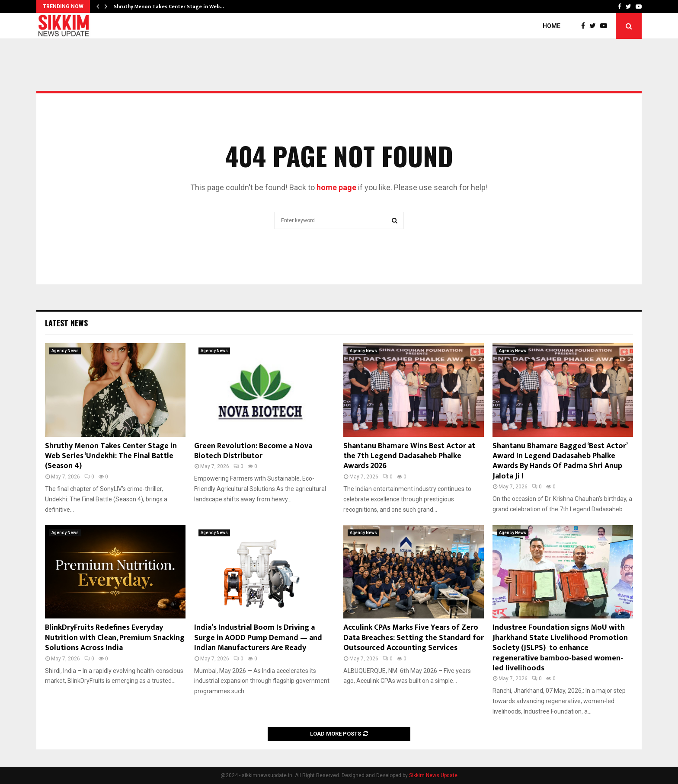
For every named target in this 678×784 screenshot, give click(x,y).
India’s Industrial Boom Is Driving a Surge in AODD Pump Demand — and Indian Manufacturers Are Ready (258, 638)
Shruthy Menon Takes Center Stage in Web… (169, 6)
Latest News (66, 323)
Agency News (65, 351)
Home (552, 26)
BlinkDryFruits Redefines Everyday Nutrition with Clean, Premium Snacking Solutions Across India (115, 638)
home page (336, 187)
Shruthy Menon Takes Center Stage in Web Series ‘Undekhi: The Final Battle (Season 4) (111, 456)
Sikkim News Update (433, 775)
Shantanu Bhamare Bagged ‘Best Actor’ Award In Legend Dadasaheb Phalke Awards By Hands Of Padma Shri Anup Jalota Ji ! (560, 461)
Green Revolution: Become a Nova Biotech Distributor (253, 451)
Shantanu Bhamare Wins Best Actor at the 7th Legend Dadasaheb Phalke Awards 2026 (409, 456)
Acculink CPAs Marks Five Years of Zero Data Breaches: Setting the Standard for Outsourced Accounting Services (414, 638)
